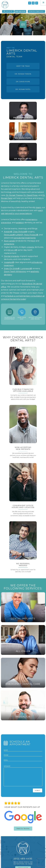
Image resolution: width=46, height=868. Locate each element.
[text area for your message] (23, 777)
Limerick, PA (8, 11)
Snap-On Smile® (12, 268)
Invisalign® (9, 262)
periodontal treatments (25, 238)
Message (23, 776)
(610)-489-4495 (20, 11)
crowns (30, 247)
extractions (9, 244)
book (23, 24)
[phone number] (23, 755)
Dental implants (11, 256)
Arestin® (8, 232)
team (38, 207)
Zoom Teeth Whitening (15, 271)
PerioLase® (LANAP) (14, 235)
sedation (20, 223)
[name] (23, 750)
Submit (37, 791)
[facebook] (30, 3)
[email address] (23, 760)
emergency (32, 219)
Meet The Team (23, 66)
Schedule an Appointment (36, 11)
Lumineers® (26, 268)
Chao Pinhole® (20, 232)
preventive (6, 223)
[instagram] (37, 3)
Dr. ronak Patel (23, 89)
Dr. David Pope (23, 82)
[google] (33, 3)
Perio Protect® (31, 235)
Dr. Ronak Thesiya (23, 74)
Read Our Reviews (23, 829)
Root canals (9, 241)
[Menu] (43, 3)
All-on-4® (13, 250)
